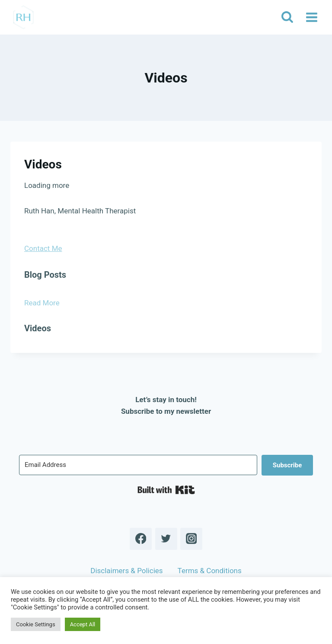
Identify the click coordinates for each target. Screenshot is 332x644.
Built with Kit (166, 490)
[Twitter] (166, 539)
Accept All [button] (83, 624)
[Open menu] (311, 17)
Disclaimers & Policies (126, 571)
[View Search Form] (287, 17)
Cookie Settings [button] (36, 624)
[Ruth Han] (23, 17)
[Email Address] (138, 465)
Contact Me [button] (43, 248)
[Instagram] (191, 539)
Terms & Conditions (210, 571)
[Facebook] (141, 539)
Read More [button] (42, 303)
